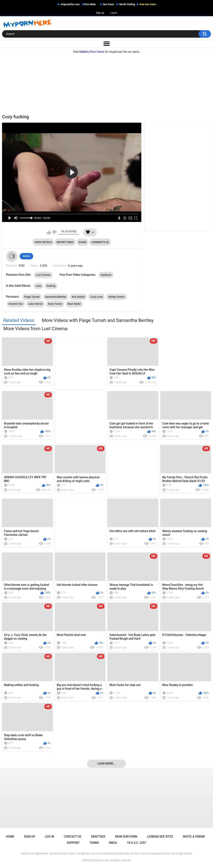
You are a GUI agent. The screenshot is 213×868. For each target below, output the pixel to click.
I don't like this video (54, 232)
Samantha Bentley (56, 297)
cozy (39, 286)
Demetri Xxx (16, 304)
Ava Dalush (78, 297)
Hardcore (106, 275)
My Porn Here (102, 860)
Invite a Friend (194, 837)
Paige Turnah (32, 297)
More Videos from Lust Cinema (35, 328)
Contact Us (73, 837)
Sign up (100, 13)
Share (82, 242)
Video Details (43, 242)
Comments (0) (100, 242)
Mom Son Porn (126, 837)
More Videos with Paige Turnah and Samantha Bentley (98, 320)
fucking (51, 286)
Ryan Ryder (74, 304)
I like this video (49, 232)
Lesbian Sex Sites (160, 837)
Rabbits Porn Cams (92, 52)
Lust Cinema (43, 275)
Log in (114, 13)
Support (73, 843)
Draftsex (98, 837)
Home (10, 837)
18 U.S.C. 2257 (136, 843)
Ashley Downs (116, 297)
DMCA (113, 843)
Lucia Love (97, 297)
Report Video (65, 242)
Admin (26, 256)
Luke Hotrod (36, 304)
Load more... (107, 764)
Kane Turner (55, 304)
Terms (94, 843)
